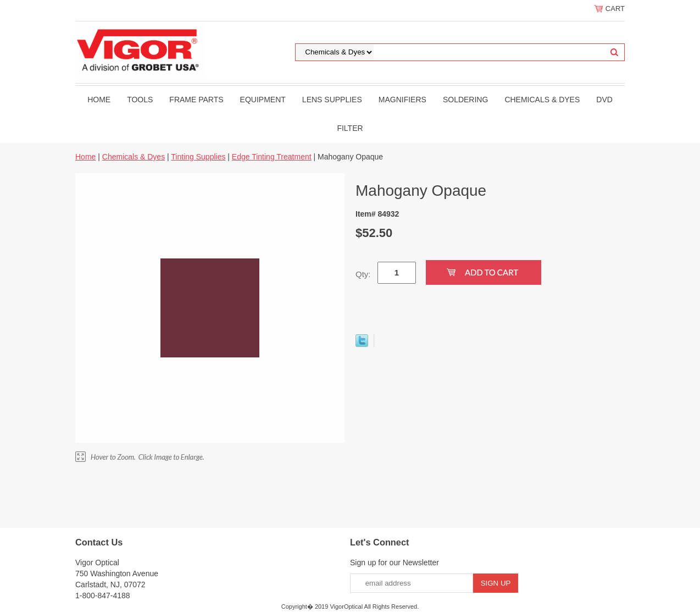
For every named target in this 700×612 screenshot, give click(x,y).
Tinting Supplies (198, 157)
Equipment (263, 100)
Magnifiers (402, 100)
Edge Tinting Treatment (272, 157)
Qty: (363, 274)
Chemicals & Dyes (542, 100)
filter (350, 128)
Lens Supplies (332, 100)
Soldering (465, 100)
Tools (140, 100)
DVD (604, 100)
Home (99, 100)
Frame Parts (196, 100)
